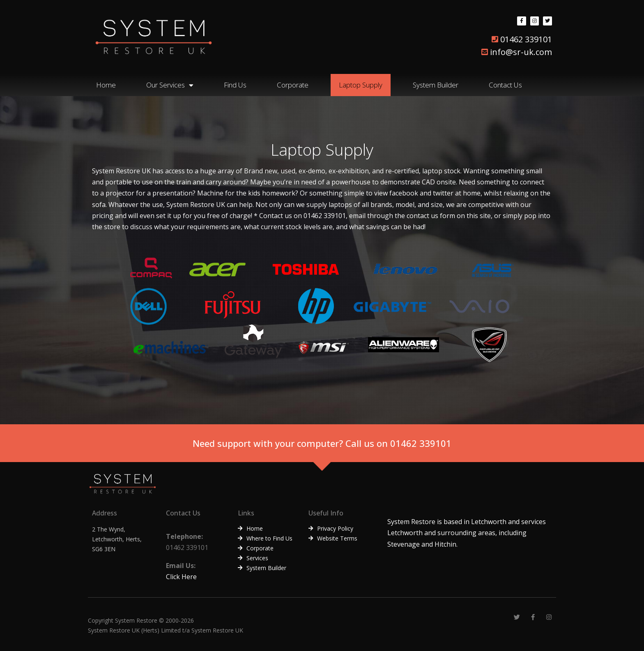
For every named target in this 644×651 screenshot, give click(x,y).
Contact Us (505, 85)
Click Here (181, 577)
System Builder (436, 85)
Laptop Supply (361, 85)
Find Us (235, 85)
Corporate (293, 85)
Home (106, 85)
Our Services (170, 85)
